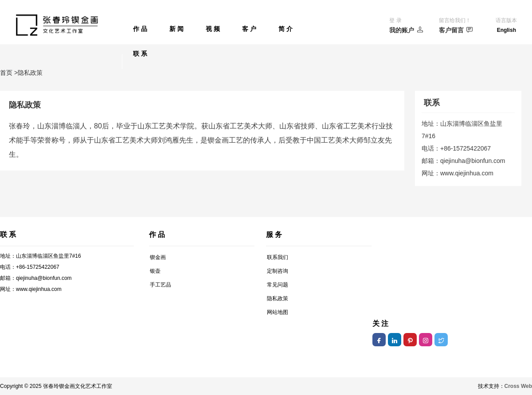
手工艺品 (160, 285)
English (507, 30)
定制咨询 (278, 271)
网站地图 (278, 312)
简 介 (286, 29)
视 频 (213, 29)
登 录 (395, 20)
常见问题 (278, 285)
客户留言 (456, 30)
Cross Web (518, 386)
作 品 (140, 29)
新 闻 (176, 29)
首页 (6, 73)
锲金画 (158, 257)
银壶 (155, 271)
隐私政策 (278, 298)
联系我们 (278, 257)
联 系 (140, 54)
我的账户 (406, 30)
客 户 (249, 29)
